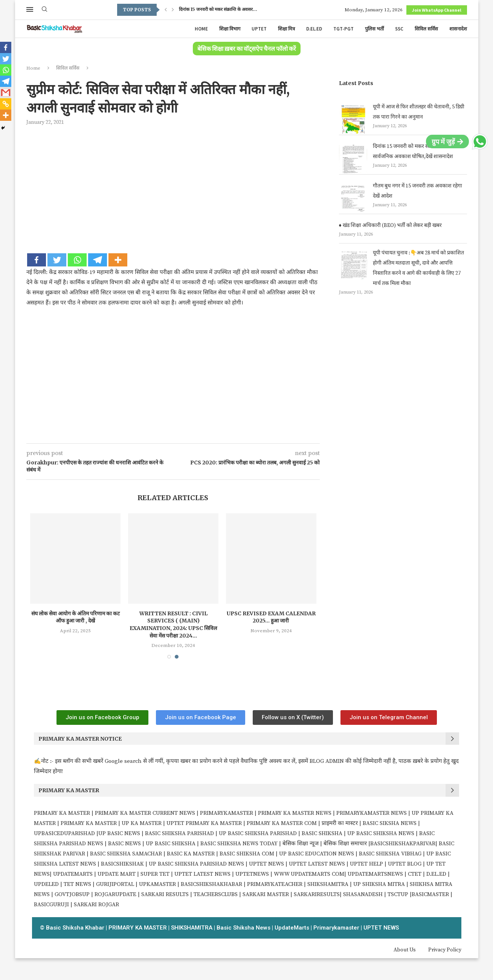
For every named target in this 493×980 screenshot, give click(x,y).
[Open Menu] (30, 9)
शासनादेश (458, 29)
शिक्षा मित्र (286, 29)
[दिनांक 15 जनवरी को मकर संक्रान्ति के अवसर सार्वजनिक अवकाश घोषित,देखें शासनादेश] (353, 159)
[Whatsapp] (77, 260)
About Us (405, 950)
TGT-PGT (343, 29)
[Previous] (166, 10)
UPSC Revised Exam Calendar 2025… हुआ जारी (276, 617)
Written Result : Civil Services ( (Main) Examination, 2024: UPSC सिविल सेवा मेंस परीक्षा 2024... (178, 625)
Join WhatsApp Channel (437, 10)
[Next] (173, 10)
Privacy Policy (445, 950)
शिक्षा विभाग (230, 29)
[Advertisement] (173, 188)
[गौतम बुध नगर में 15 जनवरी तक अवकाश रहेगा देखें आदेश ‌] (353, 199)
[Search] (44, 10)
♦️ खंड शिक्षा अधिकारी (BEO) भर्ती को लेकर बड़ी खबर (390, 225)
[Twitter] (57, 260)
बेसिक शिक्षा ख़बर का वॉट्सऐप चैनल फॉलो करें (247, 49)
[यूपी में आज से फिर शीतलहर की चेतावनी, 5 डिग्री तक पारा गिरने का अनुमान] (353, 119)
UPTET (259, 29)
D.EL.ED (314, 29)
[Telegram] (98, 260)
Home (201, 29)
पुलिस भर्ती (374, 29)
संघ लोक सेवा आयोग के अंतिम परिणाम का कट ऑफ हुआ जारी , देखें (80, 617)
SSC (399, 29)
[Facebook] (37, 260)
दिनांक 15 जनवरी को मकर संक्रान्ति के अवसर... (218, 10)
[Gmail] (6, 93)
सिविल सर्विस (426, 29)
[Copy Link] (6, 104)
